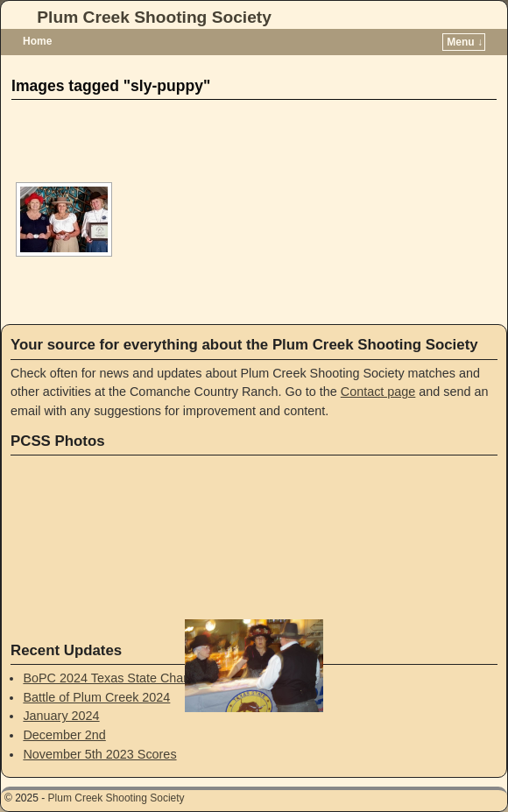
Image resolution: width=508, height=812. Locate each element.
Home (37, 41)
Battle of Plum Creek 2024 (96, 697)
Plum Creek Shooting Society (154, 17)
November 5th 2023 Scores (99, 754)
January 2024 (61, 716)
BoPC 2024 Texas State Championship (132, 678)
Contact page (378, 392)
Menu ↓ (465, 42)
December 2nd (64, 735)
